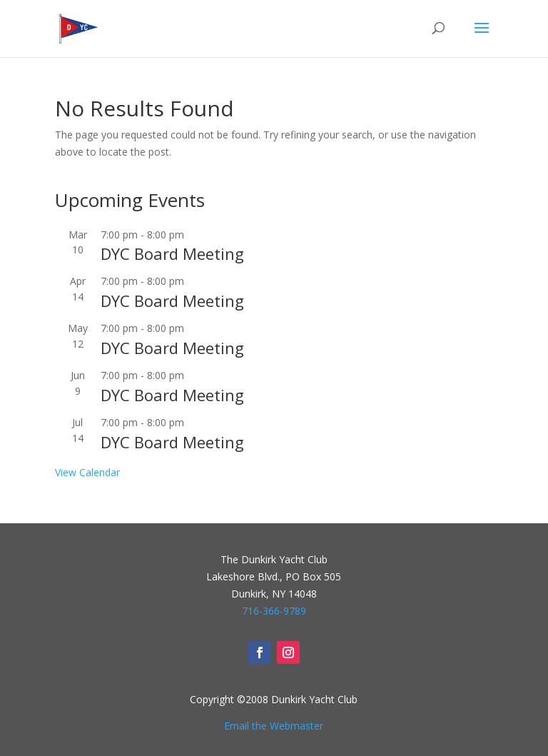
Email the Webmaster (274, 726)
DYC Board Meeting (172, 253)
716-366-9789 (274, 611)
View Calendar (87, 472)
